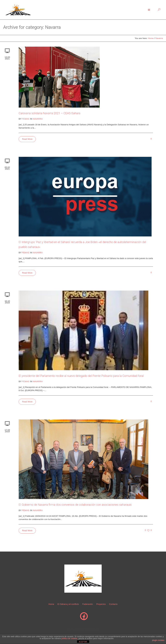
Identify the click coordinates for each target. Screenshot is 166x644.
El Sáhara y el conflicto (68, 604)
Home (151, 38)
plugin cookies (158, 640)
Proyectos (101, 604)
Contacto (113, 604)
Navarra (159, 38)
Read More (27, 139)
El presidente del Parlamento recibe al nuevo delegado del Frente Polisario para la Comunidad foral (81, 376)
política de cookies (69, 638)
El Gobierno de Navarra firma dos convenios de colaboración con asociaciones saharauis (75, 505)
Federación (88, 604)
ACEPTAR (83, 642)
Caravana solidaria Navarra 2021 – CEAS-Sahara (50, 113)
